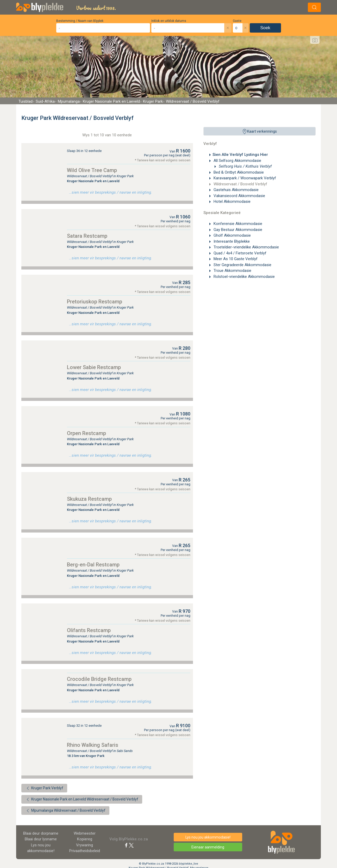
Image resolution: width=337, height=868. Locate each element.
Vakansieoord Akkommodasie (239, 196)
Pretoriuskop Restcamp (95, 302)
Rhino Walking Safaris (93, 745)
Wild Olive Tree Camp (92, 170)
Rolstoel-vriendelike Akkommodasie (244, 277)
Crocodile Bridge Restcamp (99, 679)
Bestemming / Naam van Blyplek (80, 21)
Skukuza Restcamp (89, 499)
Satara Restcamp (87, 236)
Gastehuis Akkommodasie (236, 190)
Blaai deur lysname (41, 839)
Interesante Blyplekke (231, 241)
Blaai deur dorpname (41, 833)
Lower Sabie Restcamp (94, 367)
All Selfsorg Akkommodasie (237, 161)
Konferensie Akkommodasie (237, 224)
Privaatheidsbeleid (85, 851)
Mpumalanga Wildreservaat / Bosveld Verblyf (65, 811)
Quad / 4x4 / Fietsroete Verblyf (239, 253)
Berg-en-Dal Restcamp (93, 565)
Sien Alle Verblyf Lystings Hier (240, 155)
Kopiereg (85, 839)
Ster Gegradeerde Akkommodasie (242, 265)
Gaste (237, 21)
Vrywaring (85, 845)
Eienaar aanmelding (208, 847)
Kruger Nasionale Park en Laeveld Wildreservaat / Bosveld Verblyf (82, 799)
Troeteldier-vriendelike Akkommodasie (246, 247)
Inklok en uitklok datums (169, 21)
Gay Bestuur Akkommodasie (237, 230)
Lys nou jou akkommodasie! (208, 837)
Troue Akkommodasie (232, 271)
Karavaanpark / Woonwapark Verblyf (244, 178)
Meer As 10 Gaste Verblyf (235, 259)
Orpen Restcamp (86, 433)
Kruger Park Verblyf (44, 788)
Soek (265, 28)
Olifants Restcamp (89, 630)
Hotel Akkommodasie (232, 201)
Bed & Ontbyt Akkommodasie (238, 172)
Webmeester (85, 833)
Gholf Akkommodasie (232, 235)
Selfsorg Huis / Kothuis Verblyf (245, 166)
